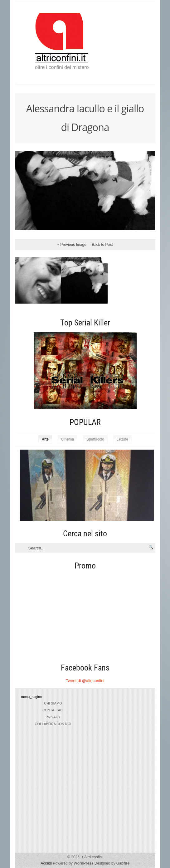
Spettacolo (95, 439)
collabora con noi (53, 724)
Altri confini (92, 857)
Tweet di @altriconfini (85, 681)
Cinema (68, 439)
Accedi (46, 863)
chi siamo (53, 703)
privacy (53, 717)
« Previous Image (72, 245)
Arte (45, 439)
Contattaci (53, 710)
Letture (122, 439)
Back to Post (102, 245)
